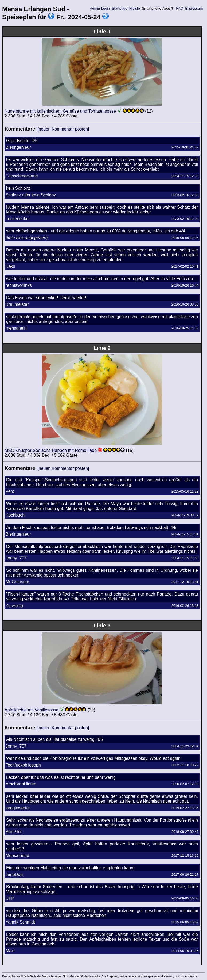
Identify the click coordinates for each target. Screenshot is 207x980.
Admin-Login (100, 8)
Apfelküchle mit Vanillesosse (32, 710)
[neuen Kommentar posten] (63, 129)
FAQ (180, 8)
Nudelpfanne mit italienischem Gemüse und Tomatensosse (60, 111)
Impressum (194, 8)
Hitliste (134, 8)
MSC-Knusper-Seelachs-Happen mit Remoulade (51, 450)
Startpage (120, 8)
